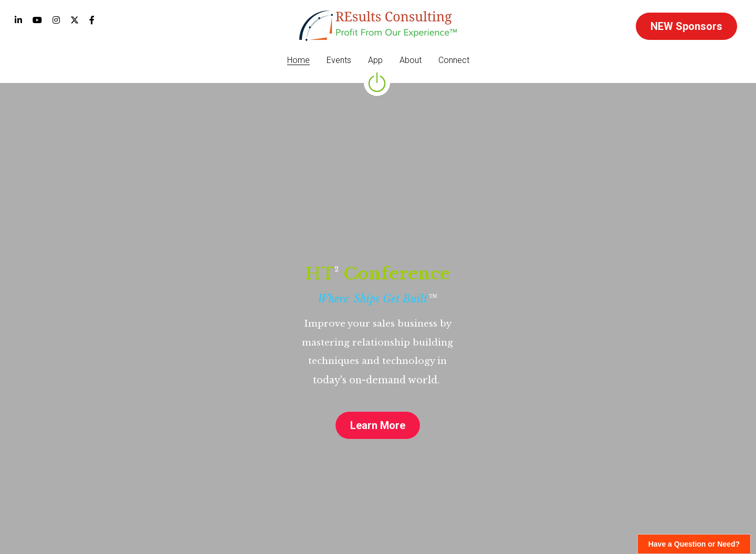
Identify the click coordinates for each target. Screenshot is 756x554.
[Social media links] (18, 20)
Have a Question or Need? (694, 544)
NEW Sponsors (686, 26)
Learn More (378, 425)
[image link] (378, 25)
